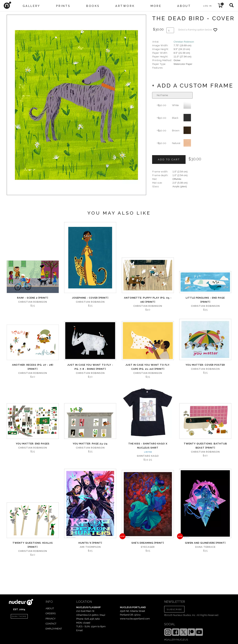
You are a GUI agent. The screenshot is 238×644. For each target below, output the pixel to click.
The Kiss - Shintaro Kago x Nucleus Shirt (148, 446)
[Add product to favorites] (215, 30)
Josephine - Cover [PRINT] (90, 298)
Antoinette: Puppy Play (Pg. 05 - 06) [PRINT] (148, 300)
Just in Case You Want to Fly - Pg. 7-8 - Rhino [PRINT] (90, 367)
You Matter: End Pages (33, 444)
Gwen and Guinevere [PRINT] (205, 543)
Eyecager (148, 547)
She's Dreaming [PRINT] (148, 543)
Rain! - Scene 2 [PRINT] (33, 298)
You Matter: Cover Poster (205, 365)
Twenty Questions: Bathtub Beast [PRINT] (205, 446)
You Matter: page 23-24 (90, 444)
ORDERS (51, 613)
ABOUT (50, 608)
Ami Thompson (90, 547)
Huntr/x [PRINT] (90, 543)
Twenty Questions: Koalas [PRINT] (33, 545)
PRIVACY (51, 619)
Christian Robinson (184, 42)
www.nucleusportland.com (135, 619)
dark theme (19, 617)
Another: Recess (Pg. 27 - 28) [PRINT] (33, 367)
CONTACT (51, 624)
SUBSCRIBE (174, 609)
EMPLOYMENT (54, 629)
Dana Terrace (205, 547)
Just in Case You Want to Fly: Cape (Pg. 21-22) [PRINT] (148, 367)
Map (102, 615)
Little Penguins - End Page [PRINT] (205, 300)
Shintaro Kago (148, 456)
